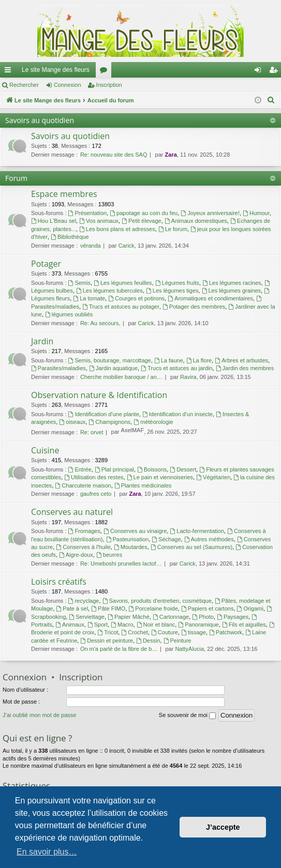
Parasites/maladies (58, 368)
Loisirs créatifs (59, 582)
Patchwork (226, 632)
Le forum (173, 229)
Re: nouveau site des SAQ (114, 155)
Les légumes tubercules (109, 291)
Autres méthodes (209, 539)
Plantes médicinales (143, 485)
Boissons (152, 469)
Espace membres (64, 194)
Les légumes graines (231, 291)
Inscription (109, 85)
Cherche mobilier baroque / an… (121, 377)
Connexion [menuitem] (260, 72)
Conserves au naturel (72, 512)
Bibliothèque (70, 237)
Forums (106, 72)
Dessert (183, 469)
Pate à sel (72, 608)
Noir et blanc (156, 625)
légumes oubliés (69, 314)
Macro (122, 625)
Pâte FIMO (108, 608)
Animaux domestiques (196, 221)
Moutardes (131, 547)
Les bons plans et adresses (117, 229)
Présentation (88, 213)
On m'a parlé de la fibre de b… (119, 649)
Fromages (84, 531)
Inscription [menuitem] (276, 72)
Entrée (80, 469)
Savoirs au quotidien (40, 120)
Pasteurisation (128, 539)
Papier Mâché (129, 617)
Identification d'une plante (104, 414)
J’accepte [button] (223, 827)
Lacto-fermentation (197, 531)
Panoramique (198, 625)
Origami (250, 608)
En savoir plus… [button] (47, 852)
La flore (199, 360)
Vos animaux (99, 221)
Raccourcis (10, 72)
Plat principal (114, 469)
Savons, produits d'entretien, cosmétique (157, 601)
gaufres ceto (96, 494)
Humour (256, 213)
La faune (169, 360)
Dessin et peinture (107, 641)
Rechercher (24, 85)
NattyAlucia (189, 649)
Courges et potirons (136, 298)
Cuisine (45, 450)
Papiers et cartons (208, 608)
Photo (203, 617)
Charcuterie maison (83, 485)
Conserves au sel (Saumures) (191, 547)
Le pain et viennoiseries (160, 477)
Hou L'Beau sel (54, 221)
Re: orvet (92, 432)
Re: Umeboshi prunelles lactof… (121, 564)
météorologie (153, 422)
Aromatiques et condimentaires (210, 298)
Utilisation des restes (94, 477)
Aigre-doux (76, 555)
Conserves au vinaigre (135, 531)
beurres (109, 555)
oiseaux (72, 422)
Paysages (233, 617)
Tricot (108, 632)
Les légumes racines (232, 283)
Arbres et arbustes (241, 360)
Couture (165, 632)
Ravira (188, 377)
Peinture (178, 641)
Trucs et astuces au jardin (176, 368)
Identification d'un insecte (178, 414)
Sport (98, 625)
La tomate (89, 298)
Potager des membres (194, 307)
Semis (79, 283)
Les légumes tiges (172, 291)
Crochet (134, 632)
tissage (194, 632)
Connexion (68, 85)
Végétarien (213, 477)
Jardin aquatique (113, 368)
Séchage (166, 539)
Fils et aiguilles (244, 625)
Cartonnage (171, 617)
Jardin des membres (245, 368)
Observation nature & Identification (99, 395)
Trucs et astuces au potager (121, 307)
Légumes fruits (177, 283)
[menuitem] (271, 100)
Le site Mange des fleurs (56, 70)
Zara (171, 155)
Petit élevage (141, 221)
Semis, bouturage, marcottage (110, 360)
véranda (91, 246)
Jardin (42, 341)
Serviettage (87, 617)
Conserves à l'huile (83, 547)
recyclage (84, 601)
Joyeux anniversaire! (210, 213)
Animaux (70, 625)
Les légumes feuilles (123, 283)
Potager (46, 264)
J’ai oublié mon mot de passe (39, 715)
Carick (127, 246)
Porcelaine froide (153, 608)
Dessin (148, 641)
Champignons (109, 422)
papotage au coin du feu (144, 213)
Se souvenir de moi (187, 715)
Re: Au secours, (100, 323)
